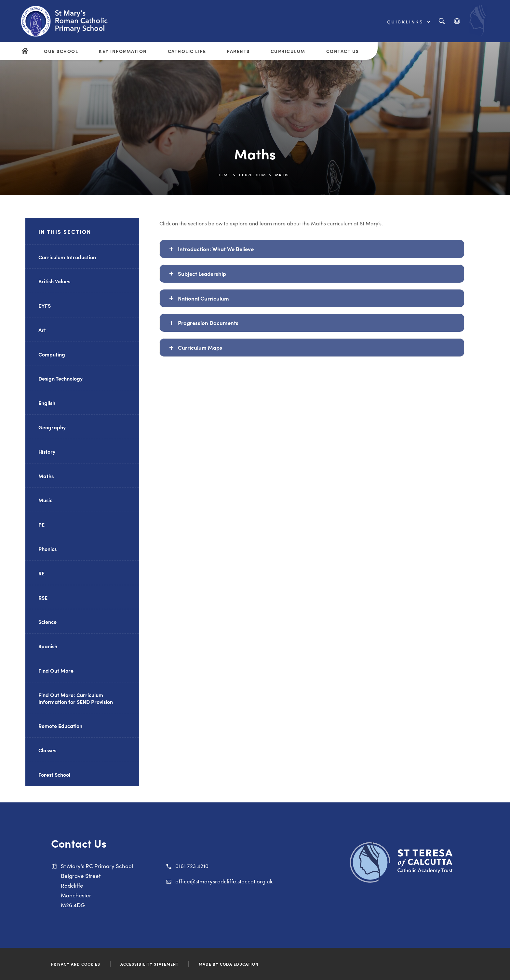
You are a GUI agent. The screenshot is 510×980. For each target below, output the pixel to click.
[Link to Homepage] (70, 21)
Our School (61, 51)
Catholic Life (187, 51)
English (47, 403)
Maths (46, 476)
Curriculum (288, 51)
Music (45, 500)
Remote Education (60, 726)
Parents (238, 51)
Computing (52, 354)
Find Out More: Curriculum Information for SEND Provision (76, 698)
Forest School (54, 774)
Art (42, 330)
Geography (52, 427)
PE (41, 524)
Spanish (48, 646)
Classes (47, 750)
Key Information (123, 51)
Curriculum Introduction (67, 257)
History (47, 451)
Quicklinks (409, 22)
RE (41, 573)
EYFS (45, 305)
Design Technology (60, 378)
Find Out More (56, 670)
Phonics (47, 549)
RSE (43, 597)
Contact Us (343, 51)
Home (224, 175)
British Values (54, 281)
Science (47, 622)
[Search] (442, 21)
